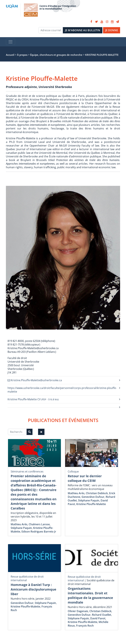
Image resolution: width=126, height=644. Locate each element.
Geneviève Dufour (93, 497)
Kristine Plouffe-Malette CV (33, 399)
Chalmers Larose (39, 524)
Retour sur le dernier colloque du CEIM (85, 478)
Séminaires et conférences (27, 471)
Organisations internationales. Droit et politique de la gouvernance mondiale (90, 595)
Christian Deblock (97, 493)
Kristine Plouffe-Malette (91, 504)
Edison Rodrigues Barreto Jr (39, 532)
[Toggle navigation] (10, 42)
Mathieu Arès (19, 524)
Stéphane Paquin (21, 528)
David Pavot (98, 618)
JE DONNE (112, 30)
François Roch (85, 626)
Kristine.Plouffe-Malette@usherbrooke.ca (35, 380)
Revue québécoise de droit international (84, 579)
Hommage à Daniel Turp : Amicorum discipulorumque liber (33, 589)
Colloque (73, 471)
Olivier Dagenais (78, 611)
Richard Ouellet (101, 615)
